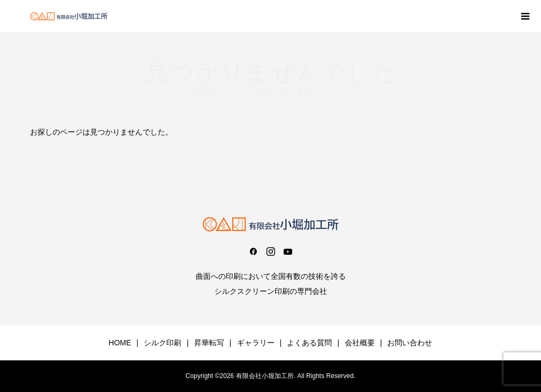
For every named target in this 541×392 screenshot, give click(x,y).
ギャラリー (256, 343)
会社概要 (360, 343)
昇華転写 (209, 343)
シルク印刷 (162, 343)
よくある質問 (309, 343)
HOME (120, 343)
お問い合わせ (410, 343)
